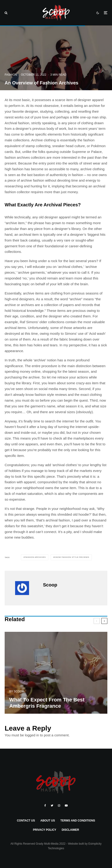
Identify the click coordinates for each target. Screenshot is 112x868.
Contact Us (26, 821)
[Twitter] (52, 806)
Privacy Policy (45, 830)
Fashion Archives (35, 557)
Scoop (50, 585)
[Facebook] (45, 806)
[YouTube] (66, 806)
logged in (32, 735)
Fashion (11, 75)
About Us (48, 821)
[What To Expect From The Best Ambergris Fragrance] (56, 675)
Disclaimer (70, 830)
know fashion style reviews (72, 557)
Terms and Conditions (78, 821)
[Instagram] (59, 806)
